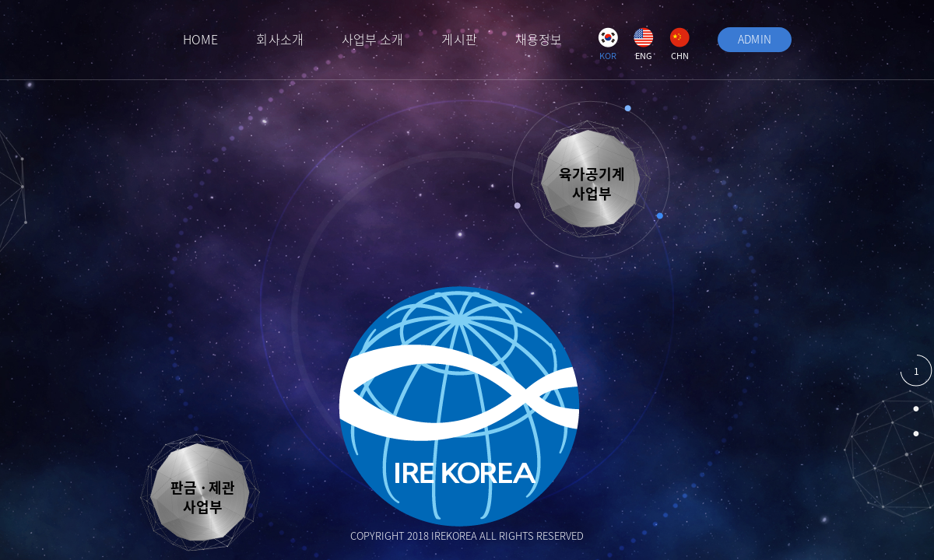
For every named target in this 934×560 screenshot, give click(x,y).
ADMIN (755, 39)
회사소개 (279, 39)
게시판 (459, 39)
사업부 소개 (373, 39)
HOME (200, 39)
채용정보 (539, 39)
